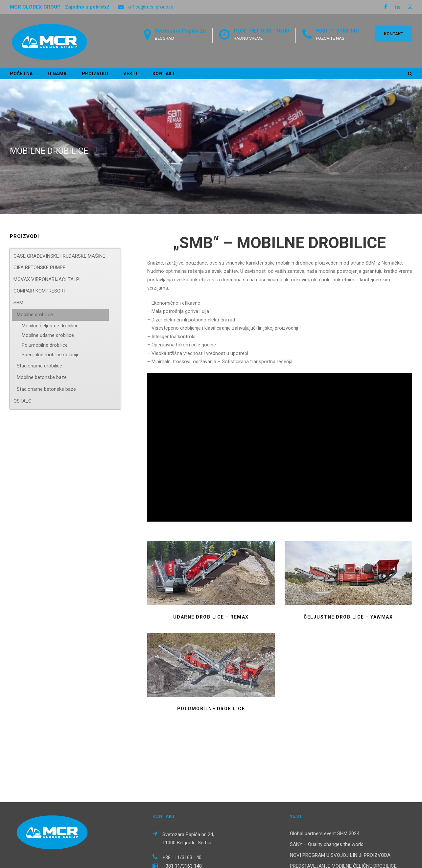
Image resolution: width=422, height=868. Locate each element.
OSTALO (23, 401)
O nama (57, 74)
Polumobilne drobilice (45, 345)
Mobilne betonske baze (42, 377)
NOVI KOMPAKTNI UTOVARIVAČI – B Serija (336, 828)
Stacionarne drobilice (39, 366)
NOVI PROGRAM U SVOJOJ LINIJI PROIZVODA (340, 800)
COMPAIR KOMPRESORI (39, 291)
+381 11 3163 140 (337, 31)
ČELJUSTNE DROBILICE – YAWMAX (348, 617)
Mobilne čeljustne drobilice (50, 326)
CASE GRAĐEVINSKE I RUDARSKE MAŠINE (59, 256)
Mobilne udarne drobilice (48, 335)
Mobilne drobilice (35, 315)
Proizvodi (95, 74)
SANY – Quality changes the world (327, 789)
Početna (21, 74)
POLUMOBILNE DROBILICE (211, 709)
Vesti (130, 74)
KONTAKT (394, 34)
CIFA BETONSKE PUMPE (39, 268)
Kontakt (164, 74)
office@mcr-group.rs (151, 7)
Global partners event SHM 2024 (325, 779)
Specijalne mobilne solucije (51, 355)
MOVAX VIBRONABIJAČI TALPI (47, 279)
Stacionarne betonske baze (46, 389)
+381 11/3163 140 (182, 803)
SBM (18, 303)
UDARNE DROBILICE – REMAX (211, 617)
